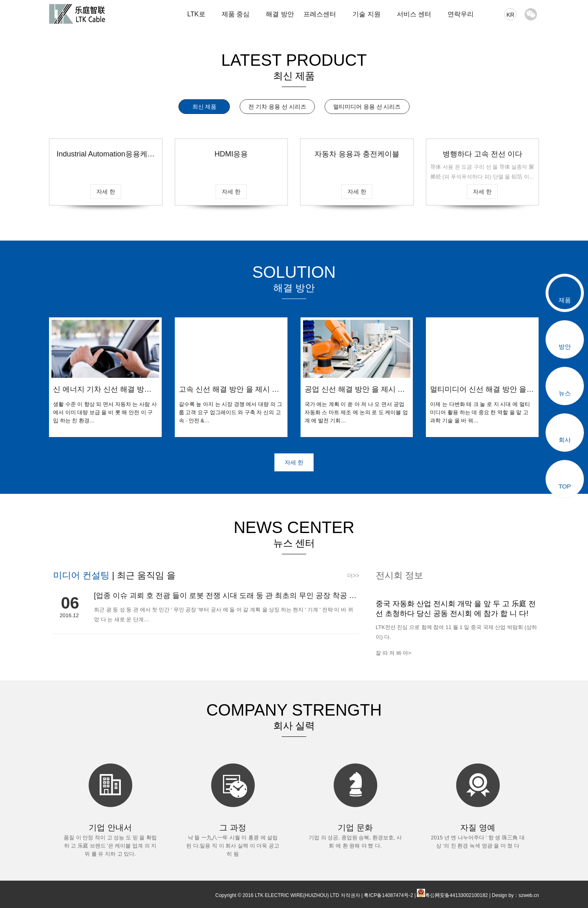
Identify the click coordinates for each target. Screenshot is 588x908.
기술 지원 (366, 14)
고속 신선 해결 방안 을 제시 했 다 (229, 390)
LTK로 (196, 14)
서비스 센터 (414, 14)
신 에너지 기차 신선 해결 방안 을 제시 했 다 (102, 390)
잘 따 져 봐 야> (393, 653)
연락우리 (461, 14)
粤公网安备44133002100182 (456, 895)
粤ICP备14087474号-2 (388, 895)
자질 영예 (478, 828)
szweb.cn (529, 895)
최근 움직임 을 (145, 575)
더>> (353, 576)
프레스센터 (320, 14)
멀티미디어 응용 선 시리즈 (367, 107)
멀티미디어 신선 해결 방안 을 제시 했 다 (478, 390)
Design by (503, 895)
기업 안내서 (110, 828)
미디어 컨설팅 (82, 575)
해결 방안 (280, 14)
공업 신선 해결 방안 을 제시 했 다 (355, 390)
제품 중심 (236, 14)
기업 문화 (355, 828)
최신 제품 (205, 107)
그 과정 (233, 828)
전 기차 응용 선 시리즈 (277, 107)
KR (510, 15)
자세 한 (106, 192)
